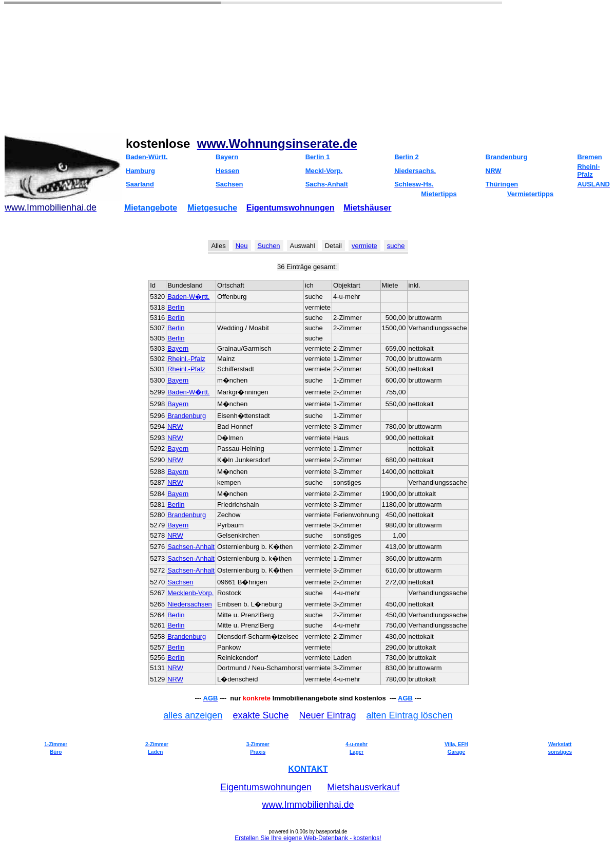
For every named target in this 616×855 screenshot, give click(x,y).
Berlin (176, 307)
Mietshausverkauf (363, 787)
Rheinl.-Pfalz (186, 359)
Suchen (269, 246)
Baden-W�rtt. (188, 297)
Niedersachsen (190, 604)
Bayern (178, 348)
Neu (242, 246)
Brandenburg (187, 416)
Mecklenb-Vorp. (190, 593)
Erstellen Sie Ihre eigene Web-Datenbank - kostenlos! (308, 838)
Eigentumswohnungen (291, 208)
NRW (175, 426)
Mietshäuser (367, 208)
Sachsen (180, 582)
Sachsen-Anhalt (191, 547)
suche (396, 246)
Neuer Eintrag (328, 715)
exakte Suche (261, 715)
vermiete (364, 246)
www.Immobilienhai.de (308, 805)
